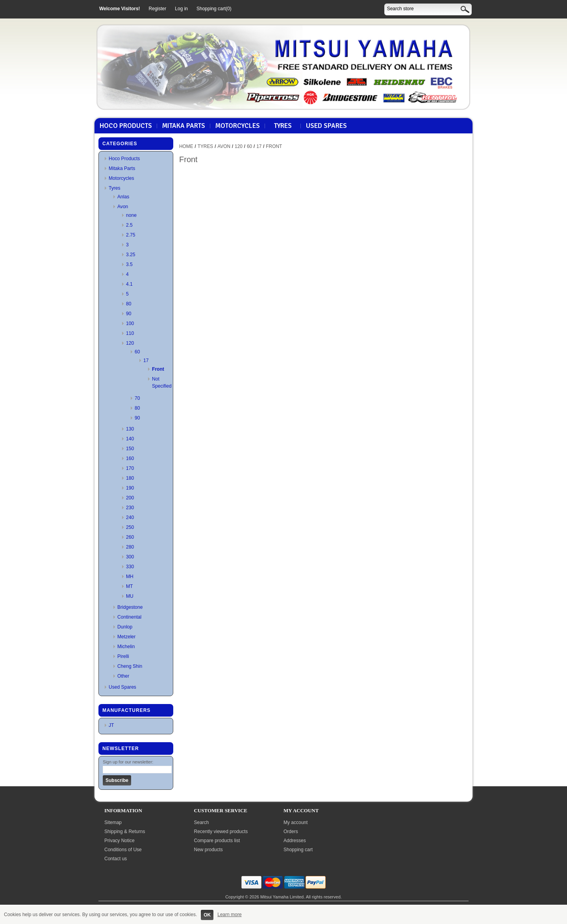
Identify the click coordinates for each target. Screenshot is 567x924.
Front (158, 369)
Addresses (295, 841)
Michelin (126, 647)
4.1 (129, 284)
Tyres (283, 126)
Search (202, 822)
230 (130, 508)
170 (130, 468)
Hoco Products (126, 126)
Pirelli (123, 656)
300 (130, 557)
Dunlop (125, 627)
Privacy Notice (120, 841)
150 (130, 449)
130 (130, 429)
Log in (181, 9)
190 (130, 488)
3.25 (131, 255)
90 (129, 314)
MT (129, 586)
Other (123, 676)
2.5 (129, 225)
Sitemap (113, 822)
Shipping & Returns (125, 832)
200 (130, 498)
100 (130, 323)
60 (137, 352)
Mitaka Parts (184, 126)
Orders (291, 832)
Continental (129, 617)
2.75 (131, 235)
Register (158, 9)
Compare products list (217, 841)
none (131, 215)
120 (130, 343)
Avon (123, 207)
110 (130, 333)
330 (130, 567)
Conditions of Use (123, 850)
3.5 (129, 264)
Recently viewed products (221, 832)
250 (130, 527)
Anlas (123, 197)
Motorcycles (238, 126)
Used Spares (326, 126)
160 (130, 458)
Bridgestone (130, 607)
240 (130, 517)
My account (296, 822)
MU (130, 596)
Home (186, 146)
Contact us (116, 859)
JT (111, 725)
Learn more (229, 915)
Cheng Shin (130, 666)
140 (130, 439)
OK (207, 915)
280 (130, 547)
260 (130, 537)
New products (208, 850)
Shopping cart (298, 850)
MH (130, 577)
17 (146, 360)
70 (137, 398)
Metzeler (126, 637)
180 (130, 478)
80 (129, 304)
